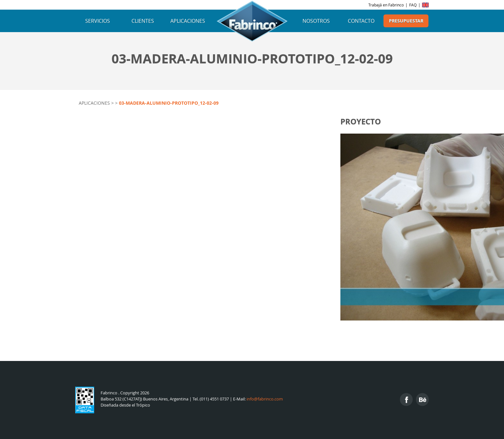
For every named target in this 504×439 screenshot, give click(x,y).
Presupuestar (406, 21)
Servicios (98, 21)
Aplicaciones (188, 21)
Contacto (361, 21)
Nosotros (316, 21)
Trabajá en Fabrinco (386, 5)
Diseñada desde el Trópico (125, 405)
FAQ (413, 5)
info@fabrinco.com (265, 399)
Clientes (143, 21)
